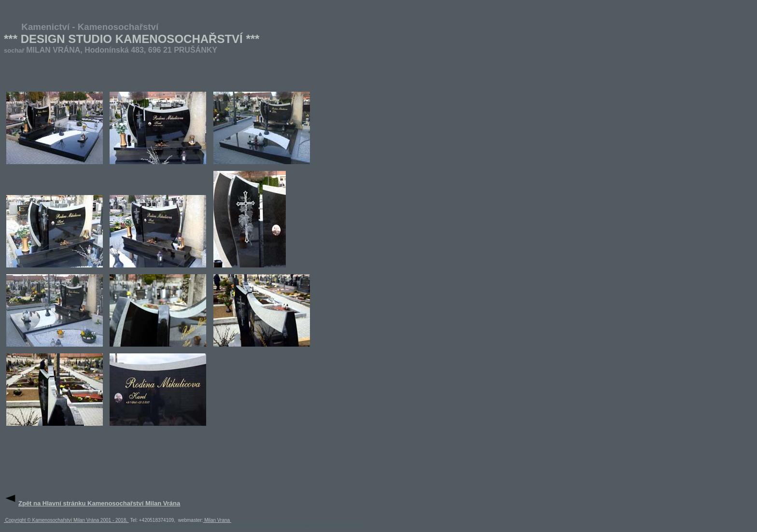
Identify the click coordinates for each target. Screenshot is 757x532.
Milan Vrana (217, 520)
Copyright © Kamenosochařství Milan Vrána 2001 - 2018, (66, 520)
